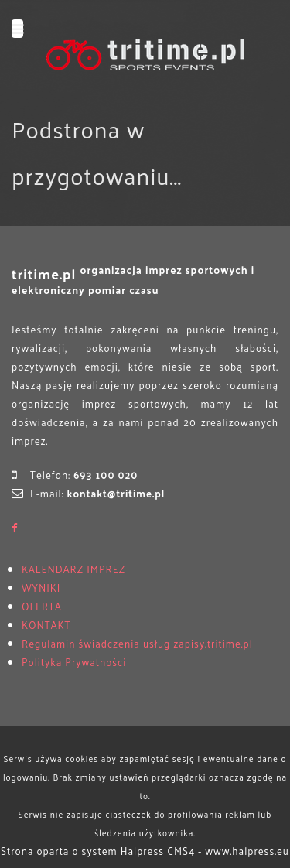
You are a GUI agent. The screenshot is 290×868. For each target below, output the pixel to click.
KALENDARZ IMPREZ (73, 569)
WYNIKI (41, 588)
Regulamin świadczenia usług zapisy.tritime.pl (137, 643)
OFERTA (42, 606)
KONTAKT (46, 625)
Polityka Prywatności (74, 662)
